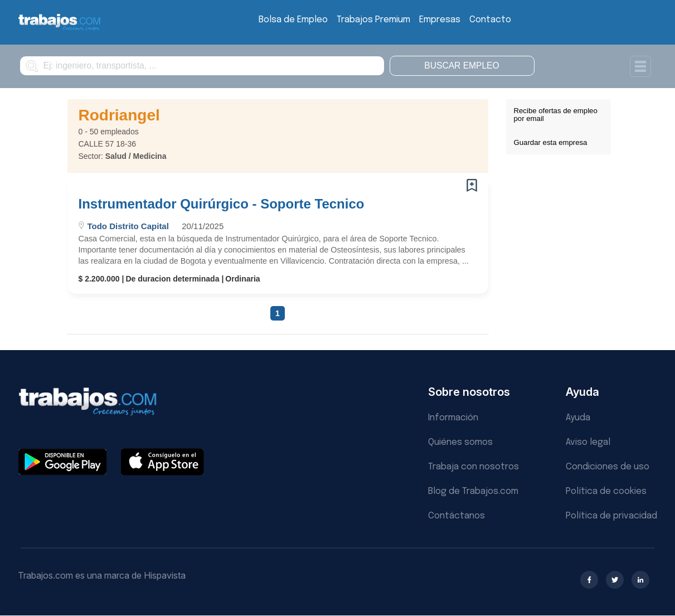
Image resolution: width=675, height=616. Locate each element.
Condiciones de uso (608, 467)
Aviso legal (588, 442)
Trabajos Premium (373, 20)
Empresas (440, 20)
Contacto (490, 20)
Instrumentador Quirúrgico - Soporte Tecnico (222, 204)
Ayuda (578, 418)
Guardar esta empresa (551, 142)
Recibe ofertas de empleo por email (556, 115)
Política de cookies (606, 491)
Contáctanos (457, 516)
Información (453, 418)
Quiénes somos (460, 442)
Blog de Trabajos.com (473, 491)
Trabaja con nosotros (474, 467)
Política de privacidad (611, 516)
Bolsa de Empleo (293, 20)
